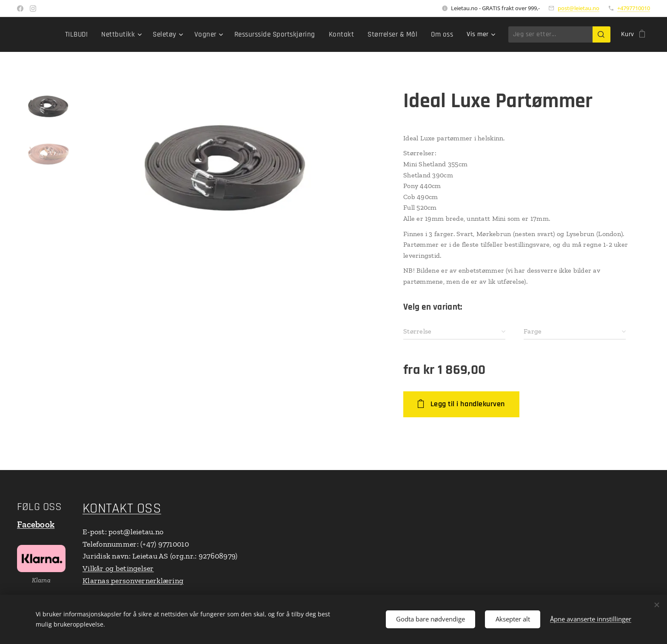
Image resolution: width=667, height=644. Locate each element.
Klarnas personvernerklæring (133, 581)
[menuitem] (92, 34)
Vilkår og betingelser (118, 568)
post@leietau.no (579, 8)
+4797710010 (634, 8)
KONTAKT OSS (122, 509)
